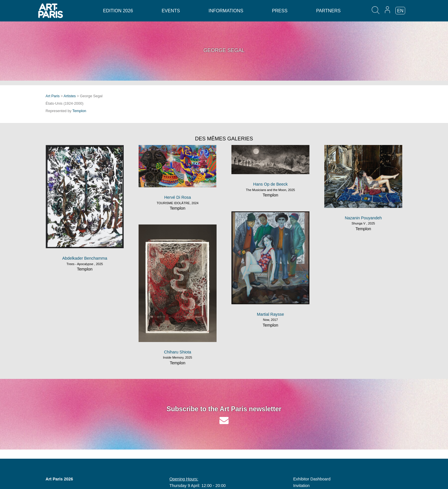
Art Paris (53, 96)
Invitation (301, 486)
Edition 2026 (118, 11)
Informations (226, 11)
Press (280, 11)
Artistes (70, 96)
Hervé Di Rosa (178, 197)
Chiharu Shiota (178, 352)
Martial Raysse (270, 314)
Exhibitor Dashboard (312, 479)
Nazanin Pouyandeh (363, 218)
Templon (79, 111)
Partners (329, 11)
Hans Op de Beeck (270, 184)
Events (171, 11)
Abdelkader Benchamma (85, 258)
